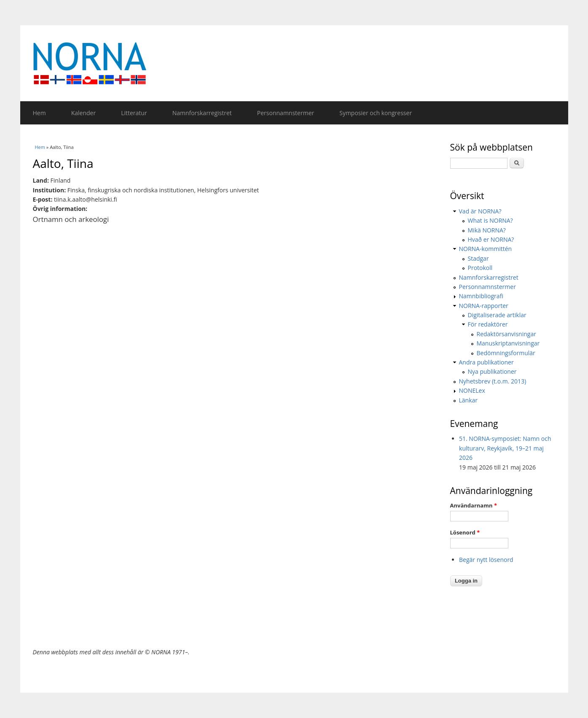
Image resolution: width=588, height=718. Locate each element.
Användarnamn (474, 505)
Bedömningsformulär (506, 353)
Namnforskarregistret (202, 113)
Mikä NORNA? (487, 230)
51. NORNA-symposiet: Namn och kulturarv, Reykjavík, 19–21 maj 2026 (505, 448)
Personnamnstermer (286, 113)
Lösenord (465, 532)
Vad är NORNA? (480, 211)
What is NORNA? (490, 220)
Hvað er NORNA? (491, 239)
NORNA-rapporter (484, 306)
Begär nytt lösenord (486, 560)
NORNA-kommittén (486, 249)
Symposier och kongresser (376, 113)
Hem (39, 113)
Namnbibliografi (481, 296)
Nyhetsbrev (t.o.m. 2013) (493, 381)
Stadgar (478, 258)
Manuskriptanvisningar (508, 343)
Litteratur (134, 113)
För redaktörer (488, 324)
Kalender (83, 113)
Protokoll (480, 268)
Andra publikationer (486, 362)
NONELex (472, 390)
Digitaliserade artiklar (497, 315)
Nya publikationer (492, 371)
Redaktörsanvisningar (506, 334)
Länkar (469, 400)
